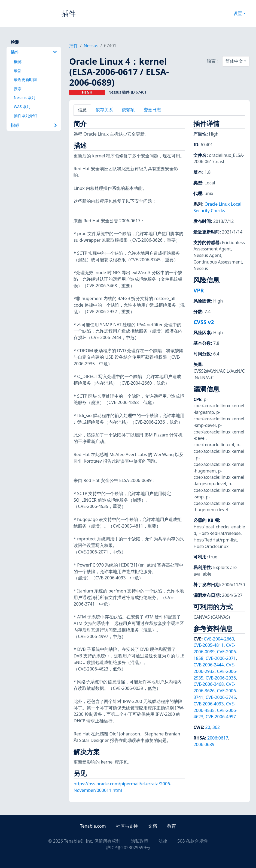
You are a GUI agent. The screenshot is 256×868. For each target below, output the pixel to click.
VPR (199, 290)
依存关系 (104, 110)
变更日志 (152, 110)
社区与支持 (127, 826)
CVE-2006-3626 (214, 687)
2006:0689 (204, 744)
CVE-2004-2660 (219, 639)
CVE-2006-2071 (221, 658)
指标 (34, 125)
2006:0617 (218, 738)
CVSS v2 (204, 322)
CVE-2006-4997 (221, 717)
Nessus (91, 46)
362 (216, 727)
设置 (238, 13)
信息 (82, 110)
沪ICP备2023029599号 (128, 848)
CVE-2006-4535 (214, 707)
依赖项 (128, 110)
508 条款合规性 (192, 841)
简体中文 (234, 61)
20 (208, 727)
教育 (172, 826)
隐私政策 (139, 841)
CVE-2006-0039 (214, 648)
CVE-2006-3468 (208, 684)
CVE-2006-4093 (208, 704)
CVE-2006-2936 (221, 678)
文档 (153, 826)
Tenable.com (93, 826)
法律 (163, 841)
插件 (69, 13)
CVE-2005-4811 (208, 645)
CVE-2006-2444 (208, 665)
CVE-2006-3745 (221, 697)
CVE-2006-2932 (214, 668)
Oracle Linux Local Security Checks (217, 207)
